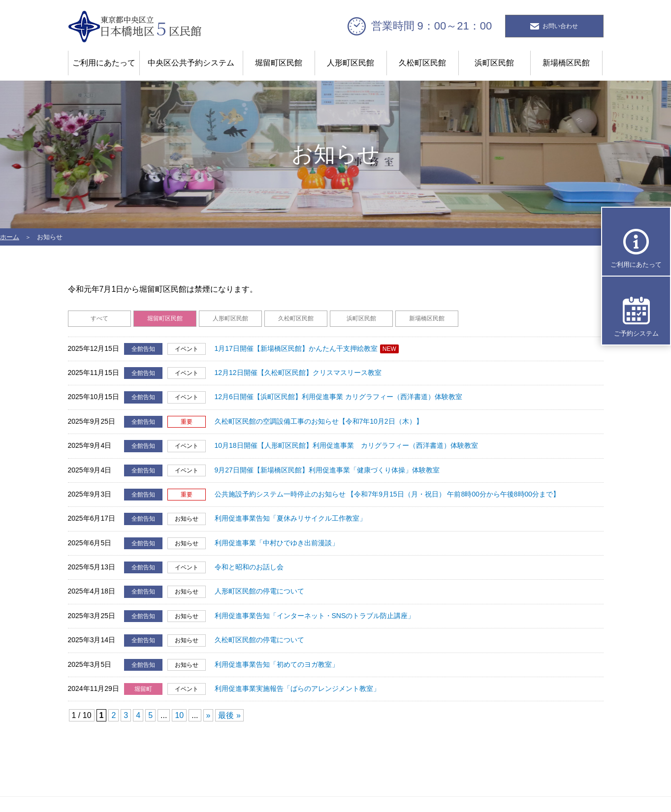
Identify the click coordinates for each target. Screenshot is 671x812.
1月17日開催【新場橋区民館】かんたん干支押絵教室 (296, 348)
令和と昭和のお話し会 (249, 567)
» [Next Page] (208, 715)
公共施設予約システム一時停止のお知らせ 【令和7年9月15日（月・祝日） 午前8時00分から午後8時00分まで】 (387, 494)
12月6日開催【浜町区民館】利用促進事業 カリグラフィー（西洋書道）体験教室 (338, 397)
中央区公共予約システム (191, 63)
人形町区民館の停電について (259, 591)
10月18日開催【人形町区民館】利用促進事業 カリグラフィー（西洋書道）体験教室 (346, 445)
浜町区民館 (494, 63)
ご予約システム (636, 333)
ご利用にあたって (104, 63)
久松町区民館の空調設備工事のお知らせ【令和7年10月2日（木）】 (319, 421)
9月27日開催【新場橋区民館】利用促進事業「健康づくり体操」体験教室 (327, 470)
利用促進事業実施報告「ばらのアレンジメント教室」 (297, 688)
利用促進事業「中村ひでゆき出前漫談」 (277, 543)
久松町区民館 (422, 63)
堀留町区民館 (279, 63)
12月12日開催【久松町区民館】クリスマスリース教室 (298, 373)
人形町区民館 (351, 63)
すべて (99, 318)
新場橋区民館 (566, 63)
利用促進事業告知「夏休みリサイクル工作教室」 (290, 518)
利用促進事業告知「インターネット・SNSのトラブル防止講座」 (315, 616)
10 (179, 715)
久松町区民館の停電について (259, 640)
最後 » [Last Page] (229, 715)
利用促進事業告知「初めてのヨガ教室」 (277, 664)
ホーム (10, 237)
